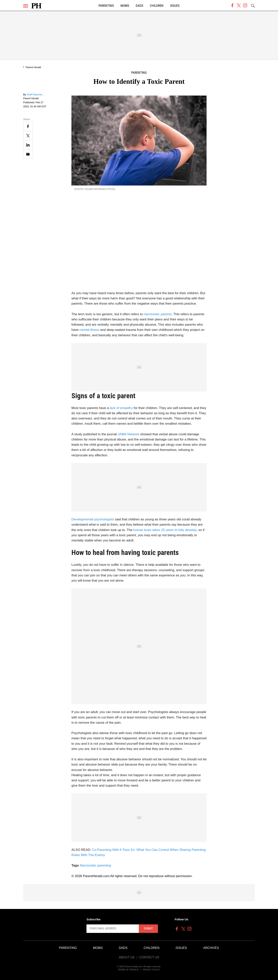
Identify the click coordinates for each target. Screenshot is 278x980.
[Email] (28, 154)
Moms (125, 6)
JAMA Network (129, 434)
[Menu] (26, 6)
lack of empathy (122, 408)
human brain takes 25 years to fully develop (165, 530)
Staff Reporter (35, 94)
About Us (127, 957)
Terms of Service (128, 970)
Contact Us (149, 957)
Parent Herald (33, 67)
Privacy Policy (151, 970)
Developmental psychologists (93, 519)
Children (157, 6)
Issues (175, 6)
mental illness (89, 330)
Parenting (106, 6)
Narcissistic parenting (95, 865)
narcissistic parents (158, 314)
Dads (139, 6)
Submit (148, 928)
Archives (211, 948)
